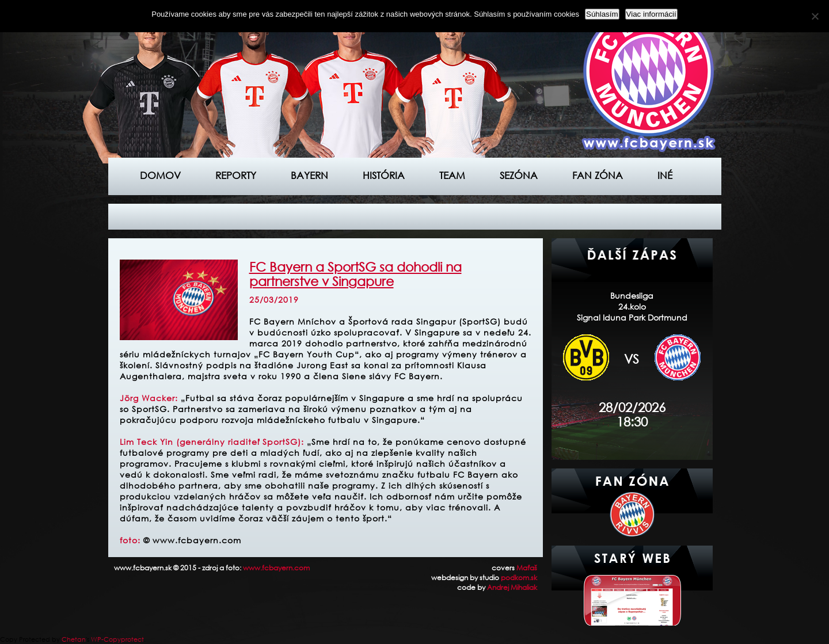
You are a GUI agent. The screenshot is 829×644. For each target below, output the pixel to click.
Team (452, 175)
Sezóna (519, 175)
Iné (665, 175)
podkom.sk (519, 578)
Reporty (236, 175)
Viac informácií (651, 14)
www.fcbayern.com (276, 568)
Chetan (74, 639)
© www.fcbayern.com (192, 540)
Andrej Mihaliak (512, 587)
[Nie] (815, 16)
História (384, 175)
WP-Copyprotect (117, 639)
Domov (160, 175)
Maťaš (527, 568)
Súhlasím (602, 14)
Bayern (309, 175)
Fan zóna (598, 175)
